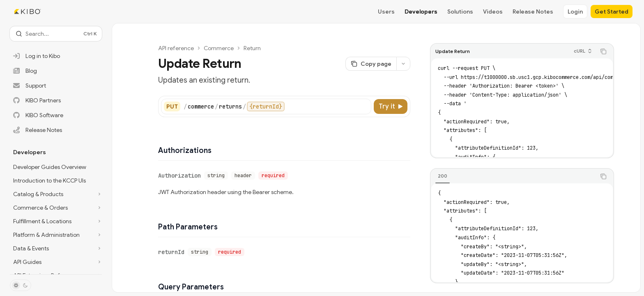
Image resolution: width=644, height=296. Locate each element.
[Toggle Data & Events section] (56, 248)
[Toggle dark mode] (21, 285)
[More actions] (403, 64)
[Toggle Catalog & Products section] (56, 194)
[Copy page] (371, 64)
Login (575, 12)
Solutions (460, 12)
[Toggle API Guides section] (56, 262)
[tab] (443, 176)
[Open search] (56, 34)
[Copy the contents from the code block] (603, 51)
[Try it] (391, 106)
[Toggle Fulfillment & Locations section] (56, 221)
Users (386, 12)
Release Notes (533, 12)
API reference (176, 48)
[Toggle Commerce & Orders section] (56, 208)
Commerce (219, 48)
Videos (493, 12)
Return (252, 48)
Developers (421, 12)
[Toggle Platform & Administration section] (56, 235)
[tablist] (513, 176)
